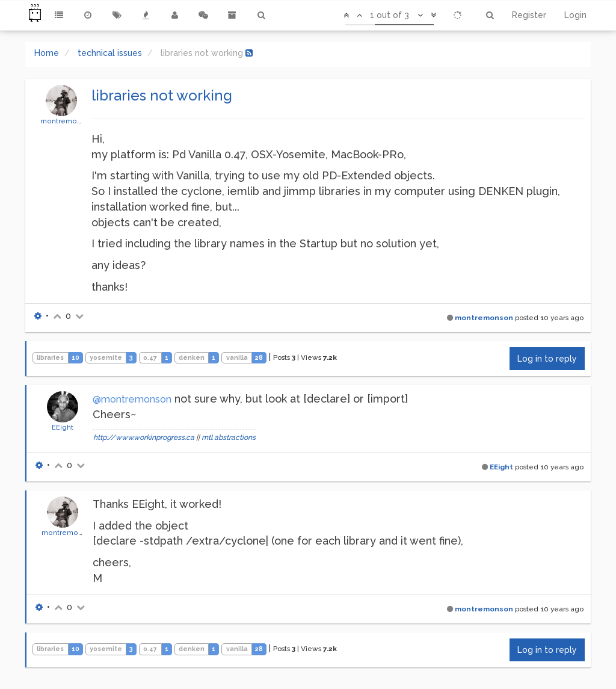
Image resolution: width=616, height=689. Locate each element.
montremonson (67, 121)
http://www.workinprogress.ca (144, 437)
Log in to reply (547, 359)
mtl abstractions (229, 437)
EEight (63, 427)
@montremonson (132, 399)
